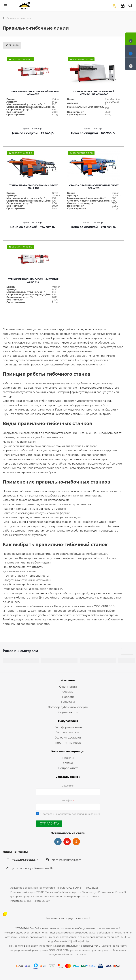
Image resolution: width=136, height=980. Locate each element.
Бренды (68, 758)
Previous (124, 652)
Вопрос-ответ (68, 768)
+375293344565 (24, 860)
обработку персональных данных (79, 814)
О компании (68, 687)
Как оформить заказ (68, 727)
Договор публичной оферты (68, 707)
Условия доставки (68, 738)
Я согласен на (70, 814)
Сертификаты (68, 712)
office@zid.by (81, 941)
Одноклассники (76, 842)
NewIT (86, 918)
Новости (68, 697)
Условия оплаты (68, 732)
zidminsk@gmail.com (67, 860)
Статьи (68, 763)
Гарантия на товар (68, 743)
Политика (68, 702)
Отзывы (68, 692)
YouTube (67, 842)
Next (130, 652)
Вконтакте (58, 842)
